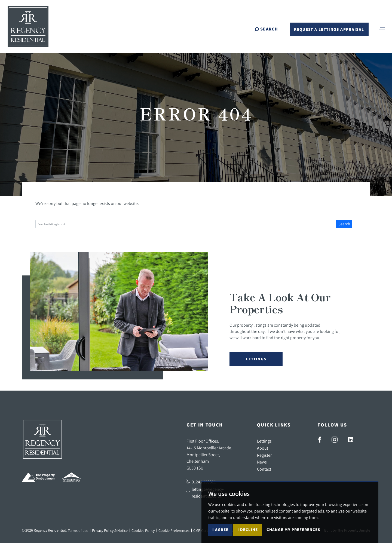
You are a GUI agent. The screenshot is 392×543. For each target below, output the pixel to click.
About (263, 448)
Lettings (256, 359)
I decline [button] (248, 530)
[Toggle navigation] (382, 29)
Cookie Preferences (174, 530)
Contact (264, 469)
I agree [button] (220, 530)
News (262, 462)
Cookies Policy (143, 530)
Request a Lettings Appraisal (329, 29)
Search (344, 224)
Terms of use (78, 530)
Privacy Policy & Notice (110, 530)
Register (264, 455)
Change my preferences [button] (293, 530)
